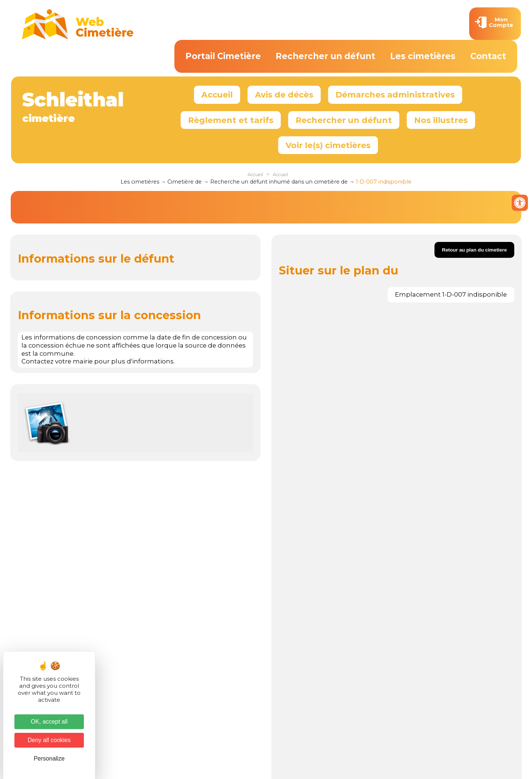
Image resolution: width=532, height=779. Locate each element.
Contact (488, 56)
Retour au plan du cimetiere (474, 250)
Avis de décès (284, 95)
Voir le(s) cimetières (328, 145)
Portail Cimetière (223, 56)
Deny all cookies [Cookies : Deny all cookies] (49, 740)
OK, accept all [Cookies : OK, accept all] (49, 722)
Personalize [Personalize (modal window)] (49, 758)
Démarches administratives (395, 95)
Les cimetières (423, 56)
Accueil (217, 95)
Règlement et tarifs (231, 120)
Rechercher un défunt (325, 56)
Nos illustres (441, 120)
